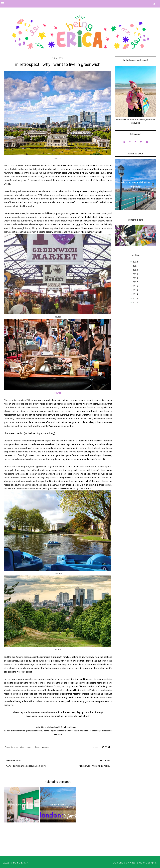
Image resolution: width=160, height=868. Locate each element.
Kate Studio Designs (143, 863)
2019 (135, 274)
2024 (135, 262)
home (28, 747)
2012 (135, 303)
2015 (135, 290)
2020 (135, 270)
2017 (135, 282)
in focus (37, 747)
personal (46, 747)
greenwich (19, 747)
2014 (135, 294)
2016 (135, 286)
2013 (135, 299)
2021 (135, 266)
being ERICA (21, 863)
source (58, 393)
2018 (135, 278)
